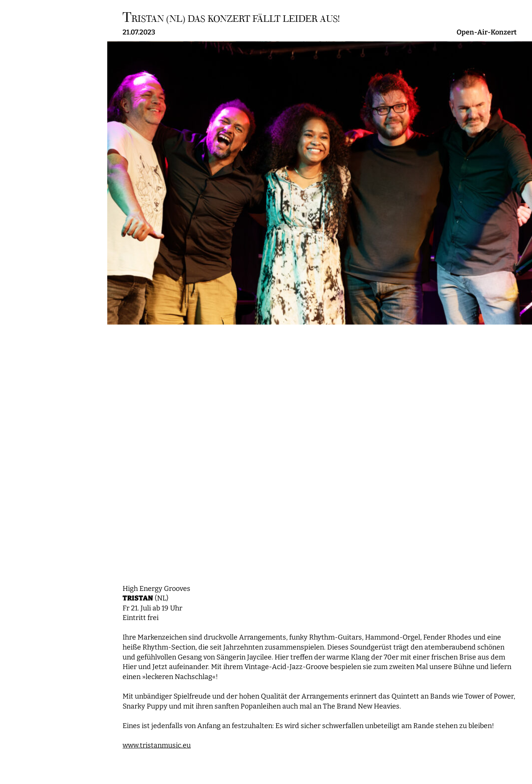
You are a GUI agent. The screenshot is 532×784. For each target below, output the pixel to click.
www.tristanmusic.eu (157, 745)
